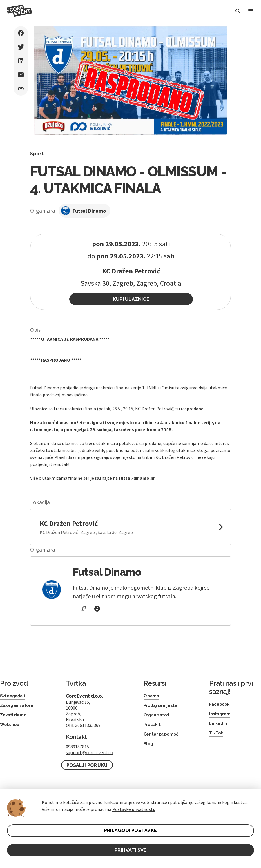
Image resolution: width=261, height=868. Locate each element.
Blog (149, 748)
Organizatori (158, 718)
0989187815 (77, 748)
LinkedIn (219, 726)
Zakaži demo (15, 718)
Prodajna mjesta (162, 708)
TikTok (216, 736)
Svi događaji (14, 697)
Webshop (11, 728)
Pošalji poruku (87, 766)
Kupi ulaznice (131, 300)
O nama (153, 697)
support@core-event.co (89, 754)
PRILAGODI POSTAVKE (131, 830)
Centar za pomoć (163, 738)
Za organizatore (19, 708)
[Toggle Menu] (251, 11)
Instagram (221, 716)
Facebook (221, 706)
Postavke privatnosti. (134, 808)
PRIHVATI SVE (130, 850)
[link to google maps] (131, 528)
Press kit (153, 728)
